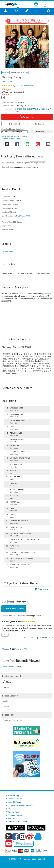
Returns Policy (14, 812)
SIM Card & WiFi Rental (18, 822)
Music (17, 649)
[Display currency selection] (3, 98)
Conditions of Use (15, 799)
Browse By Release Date (13, 720)
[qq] (38, 836)
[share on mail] (48, 143)
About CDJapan (14, 802)
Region (4, 226)
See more (43, 589)
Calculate (40, 132)
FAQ (10, 809)
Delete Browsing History (12, 667)
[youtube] (9, 844)
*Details (40, 157)
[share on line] (28, 143)
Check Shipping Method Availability (15, 136)
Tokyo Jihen (7, 81)
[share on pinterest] (38, 143)
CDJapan (6, 649)
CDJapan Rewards (15, 815)
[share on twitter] (7, 143)
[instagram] (22, 836)
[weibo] (30, 836)
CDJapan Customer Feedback (20, 805)
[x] (9, 837)
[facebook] (15, 836)
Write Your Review (14, 609)
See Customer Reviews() (25, 86)
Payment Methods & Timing (12, 138)
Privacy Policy (13, 795)
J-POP (25, 649)
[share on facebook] (17, 143)
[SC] (36, 638)
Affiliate (11, 818)
